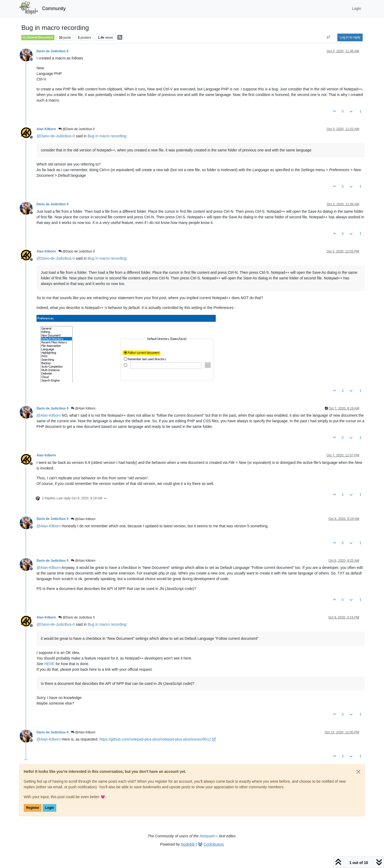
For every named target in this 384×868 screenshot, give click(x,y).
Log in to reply (350, 37)
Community (54, 9)
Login (49, 808)
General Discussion (38, 37)
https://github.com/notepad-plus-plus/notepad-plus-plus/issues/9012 (157, 739)
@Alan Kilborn (83, 408)
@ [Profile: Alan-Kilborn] (49, 415)
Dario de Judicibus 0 (53, 51)
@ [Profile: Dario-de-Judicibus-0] (56, 136)
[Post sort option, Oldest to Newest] (329, 37)
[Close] (358, 772)
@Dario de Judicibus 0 (77, 129)
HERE (49, 664)
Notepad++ (209, 836)
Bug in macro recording (107, 136)
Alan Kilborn (46, 129)
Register (33, 808)
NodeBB (188, 844)
